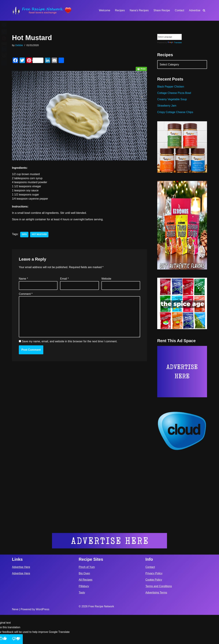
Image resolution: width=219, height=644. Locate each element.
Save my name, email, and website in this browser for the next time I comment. (69, 342)
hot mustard (39, 235)
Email (64, 279)
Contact (179, 10)
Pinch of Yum (87, 596)
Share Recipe (162, 10)
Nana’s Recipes (139, 10)
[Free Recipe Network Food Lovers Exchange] (42, 10)
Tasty (82, 622)
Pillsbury (84, 615)
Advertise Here (21, 596)
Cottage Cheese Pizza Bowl (174, 93)
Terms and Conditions (159, 615)
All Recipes (86, 609)
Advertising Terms (156, 622)
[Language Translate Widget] (169, 37)
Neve (15, 639)
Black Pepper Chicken (171, 87)
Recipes (120, 10)
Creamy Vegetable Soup (172, 99)
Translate (175, 42)
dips (24, 235)
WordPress (43, 639)
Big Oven (84, 603)
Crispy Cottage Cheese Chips (175, 112)
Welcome (104, 10)
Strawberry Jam (167, 106)
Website (106, 279)
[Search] (204, 10)
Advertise (195, 10)
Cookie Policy (154, 609)
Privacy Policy (154, 603)
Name (23, 279)
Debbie (19, 45)
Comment (26, 294)
